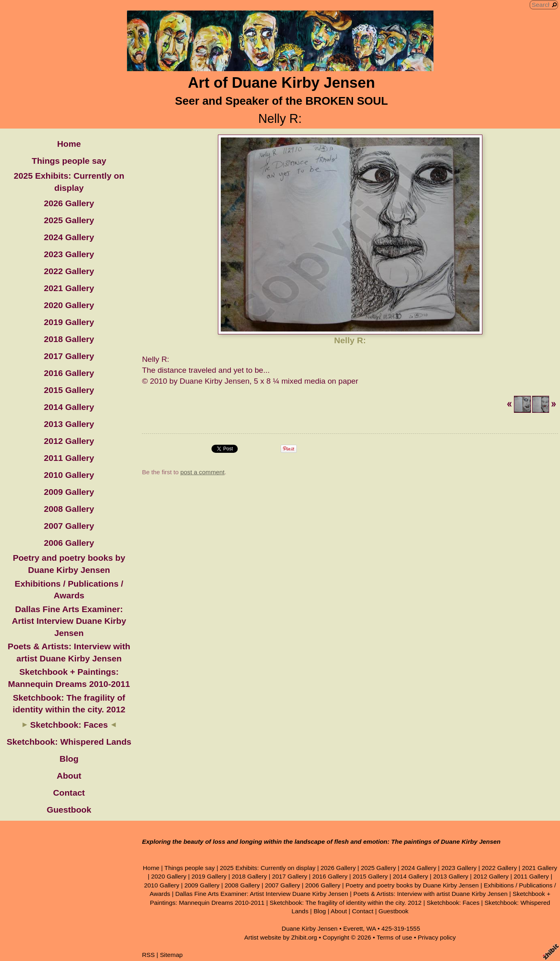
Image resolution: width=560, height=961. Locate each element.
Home (69, 144)
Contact (69, 793)
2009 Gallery (69, 492)
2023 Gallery (69, 254)
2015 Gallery (69, 390)
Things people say (69, 161)
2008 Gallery (69, 509)
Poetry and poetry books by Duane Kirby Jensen (412, 885)
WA (371, 928)
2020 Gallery (69, 305)
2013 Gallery (69, 424)
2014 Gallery (69, 407)
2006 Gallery (69, 543)
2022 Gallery (69, 271)
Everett (353, 928)
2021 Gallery (69, 288)
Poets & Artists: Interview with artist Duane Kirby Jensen (431, 894)
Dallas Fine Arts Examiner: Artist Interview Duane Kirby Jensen (69, 621)
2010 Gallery (69, 475)
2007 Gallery (69, 526)
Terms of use (394, 937)
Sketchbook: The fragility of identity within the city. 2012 (346, 903)
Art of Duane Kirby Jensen (282, 83)
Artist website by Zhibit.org (281, 937)
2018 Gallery (69, 339)
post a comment (202, 472)
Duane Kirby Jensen (310, 928)
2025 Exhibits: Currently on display (268, 868)
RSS (148, 955)
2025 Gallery (69, 220)
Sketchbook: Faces (69, 725)
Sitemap (171, 955)
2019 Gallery (69, 322)
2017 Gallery (69, 356)
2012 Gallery (69, 441)
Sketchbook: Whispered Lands (69, 742)
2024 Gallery (69, 237)
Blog (69, 759)
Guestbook (69, 810)
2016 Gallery (69, 373)
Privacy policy (437, 937)
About (69, 776)
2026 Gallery (69, 203)
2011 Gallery (69, 458)
